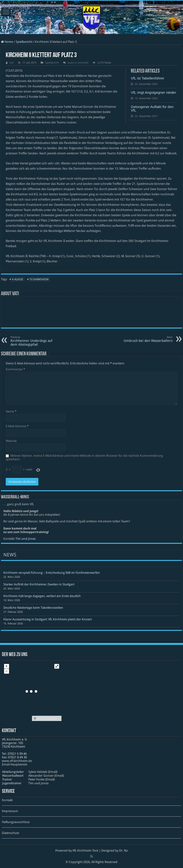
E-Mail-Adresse (17, 426)
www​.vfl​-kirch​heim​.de (17, 761)
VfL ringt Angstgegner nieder (153, 92)
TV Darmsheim (39, 279)
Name (11, 411)
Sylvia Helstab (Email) (43, 772)
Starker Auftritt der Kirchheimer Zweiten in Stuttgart (39, 584)
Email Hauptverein (15, 764)
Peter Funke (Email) (42, 779)
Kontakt (7, 800)
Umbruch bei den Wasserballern (148, 339)
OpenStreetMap (47, 718)
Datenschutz (11, 833)
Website (11, 441)
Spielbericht (24, 42)
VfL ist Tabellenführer (147, 78)
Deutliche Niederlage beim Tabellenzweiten (33, 608)
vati (12, 63)
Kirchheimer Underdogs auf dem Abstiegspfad (35, 341)
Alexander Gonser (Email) (46, 776)
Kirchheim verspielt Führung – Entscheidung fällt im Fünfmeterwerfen (52, 573)
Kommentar (15, 369)
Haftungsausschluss (16, 822)
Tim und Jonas (26, 539)
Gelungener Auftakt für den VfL (152, 108)
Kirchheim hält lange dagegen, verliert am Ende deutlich (42, 596)
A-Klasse (18, 279)
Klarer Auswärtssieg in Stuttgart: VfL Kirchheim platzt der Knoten (48, 619)
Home (7, 42)
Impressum (10, 811)
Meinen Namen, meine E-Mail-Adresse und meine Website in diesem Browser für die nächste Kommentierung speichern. (84, 457)
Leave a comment (78, 63)
